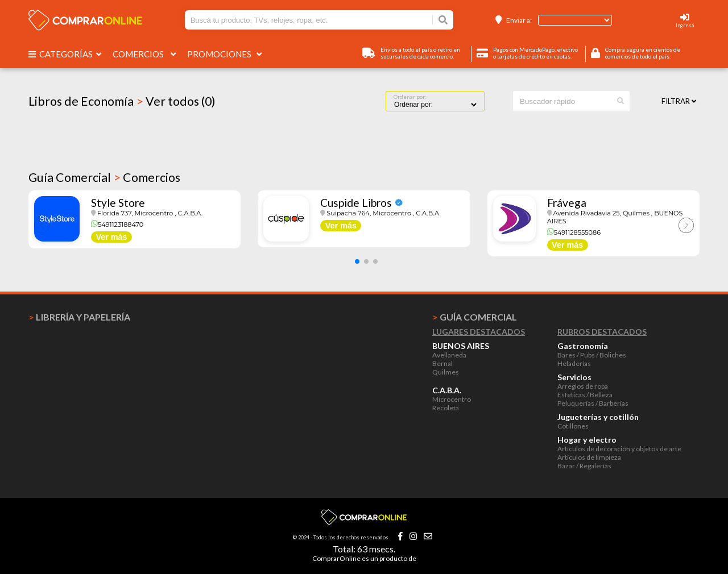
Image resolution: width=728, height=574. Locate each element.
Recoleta (446, 408)
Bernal (442, 363)
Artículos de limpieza (589, 457)
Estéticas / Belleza (585, 395)
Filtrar (679, 101)
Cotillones (573, 426)
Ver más (111, 237)
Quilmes (446, 372)
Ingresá (685, 25)
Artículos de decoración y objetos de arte (619, 449)
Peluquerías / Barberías (593, 403)
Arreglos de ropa (583, 386)
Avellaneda (449, 355)
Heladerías (574, 363)
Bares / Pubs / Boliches (592, 355)
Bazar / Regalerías (584, 466)
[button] (357, 261)
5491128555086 (574, 232)
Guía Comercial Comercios (104, 177)
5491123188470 (117, 224)
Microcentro (452, 399)
